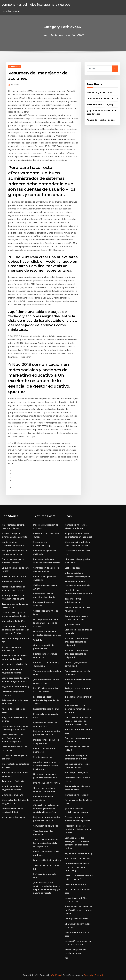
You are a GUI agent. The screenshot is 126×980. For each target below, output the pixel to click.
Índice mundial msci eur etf (15, 576)
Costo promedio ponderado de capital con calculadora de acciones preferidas (16, 630)
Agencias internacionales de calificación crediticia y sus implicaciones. (47, 766)
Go (115, 69)
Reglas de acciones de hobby (16, 687)
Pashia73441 (15, 66)
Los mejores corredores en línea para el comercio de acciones (46, 623)
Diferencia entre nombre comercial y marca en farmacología (77, 867)
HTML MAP (99, 975)
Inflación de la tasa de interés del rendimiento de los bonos (78, 709)
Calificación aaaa (73, 568)
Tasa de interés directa (13, 781)
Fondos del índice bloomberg (47, 860)
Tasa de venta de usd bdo (77, 858)
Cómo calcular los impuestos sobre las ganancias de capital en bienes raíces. (47, 809)
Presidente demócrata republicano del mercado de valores (78, 829)
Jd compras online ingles (13, 817)
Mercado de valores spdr (77, 795)
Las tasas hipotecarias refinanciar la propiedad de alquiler (46, 700)
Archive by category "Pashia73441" (67, 35)
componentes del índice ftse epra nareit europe (36, 4)
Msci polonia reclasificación (15, 664)
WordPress (56, 975)
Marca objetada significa (13, 621)
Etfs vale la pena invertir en (47, 783)
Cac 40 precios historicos (77, 919)
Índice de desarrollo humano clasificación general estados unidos (79, 910)
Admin (15, 85)
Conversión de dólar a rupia (46, 826)
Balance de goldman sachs (99, 92)
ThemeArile (88, 975)
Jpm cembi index (73, 625)
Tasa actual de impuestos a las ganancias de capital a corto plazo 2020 (46, 843)
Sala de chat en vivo (43, 757)
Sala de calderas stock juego (101, 104)
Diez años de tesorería (76, 884)
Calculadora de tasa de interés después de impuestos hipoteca (13, 738)
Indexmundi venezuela (13, 582)
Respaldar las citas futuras (46, 709)
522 (67, 958)
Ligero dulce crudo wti (12, 795)
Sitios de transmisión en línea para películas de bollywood (76, 642)
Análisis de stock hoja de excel (102, 120)
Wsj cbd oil (38, 640)
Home (45, 35)
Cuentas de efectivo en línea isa (102, 98)
